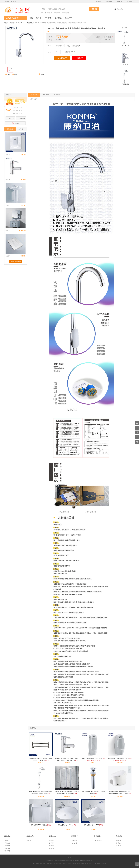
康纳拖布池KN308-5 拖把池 (41, 825)
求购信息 (58, 18)
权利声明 (7, 851)
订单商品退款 (98, 841)
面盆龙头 (30, 23)
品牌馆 (39, 18)
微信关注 (99, 2)
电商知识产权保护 (99, 864)
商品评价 (46, 95)
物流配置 (52, 848)
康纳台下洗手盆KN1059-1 (93, 825)
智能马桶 (50, 13)
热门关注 (21, 129)
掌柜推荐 (57, 95)
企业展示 (68, 18)
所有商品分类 (11, 18)
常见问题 (74, 841)
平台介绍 (7, 843)
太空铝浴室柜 (65, 13)
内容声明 (7, 846)
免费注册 (14, 2)
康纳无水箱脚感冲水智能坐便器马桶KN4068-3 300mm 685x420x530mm (120, 794)
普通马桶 (43, 13)
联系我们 (29, 841)
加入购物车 (62, 58)
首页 (31, 18)
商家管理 (109, 2)
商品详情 (34, 95)
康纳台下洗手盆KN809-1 (67, 825)
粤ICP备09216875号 (39, 864)
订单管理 (52, 843)
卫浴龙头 (12, 23)
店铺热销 (10, 129)
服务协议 (7, 841)
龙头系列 (21, 23)
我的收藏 (129, 2)
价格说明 (7, 848)
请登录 (7, 2)
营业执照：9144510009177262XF (82, 864)
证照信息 (119, 843)
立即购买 (79, 58)
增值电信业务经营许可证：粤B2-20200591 (59, 864)
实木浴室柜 (57, 13)
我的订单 (119, 2)
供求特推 (48, 18)
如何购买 (74, 843)
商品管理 (52, 841)
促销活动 (52, 846)
